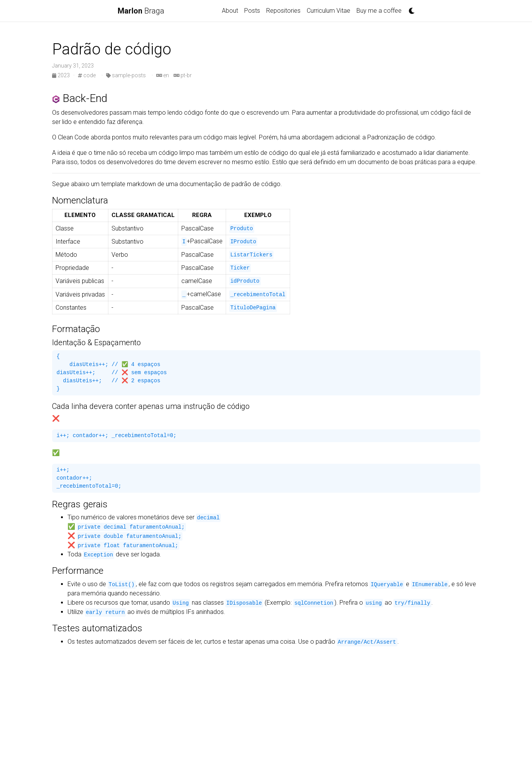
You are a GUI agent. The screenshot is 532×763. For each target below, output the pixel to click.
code (87, 75)
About (230, 11)
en (163, 75)
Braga (141, 11)
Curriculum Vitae (328, 11)
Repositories (283, 11)
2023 (62, 75)
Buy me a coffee (379, 11)
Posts (252, 11)
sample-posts (126, 75)
